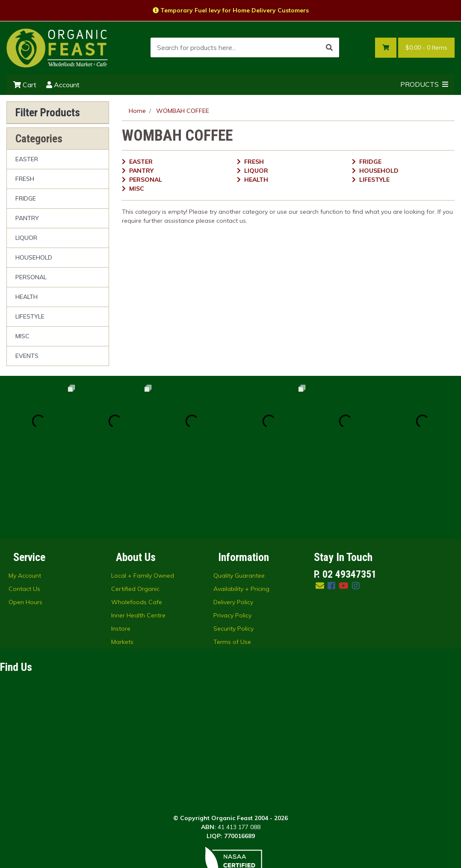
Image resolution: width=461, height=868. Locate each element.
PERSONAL (31, 277)
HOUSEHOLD (34, 257)
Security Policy (233, 552)
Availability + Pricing (241, 512)
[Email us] (320, 509)
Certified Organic (135, 512)
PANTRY (27, 218)
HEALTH (27, 297)
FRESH (25, 179)
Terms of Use (232, 565)
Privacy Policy (232, 539)
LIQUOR (26, 238)
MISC (22, 336)
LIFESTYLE (30, 316)
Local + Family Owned (143, 499)
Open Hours (25, 526)
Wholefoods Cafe (137, 526)
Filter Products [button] (48, 112)
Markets (122, 565)
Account (63, 85)
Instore (121, 552)
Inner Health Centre (138, 539)
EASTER (27, 159)
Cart (25, 85)
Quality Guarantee (239, 499)
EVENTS (27, 356)
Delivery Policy (233, 526)
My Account (25, 499)
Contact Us (24, 512)
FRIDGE (26, 198)
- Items (426, 48)
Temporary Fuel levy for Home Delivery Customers (231, 10)
